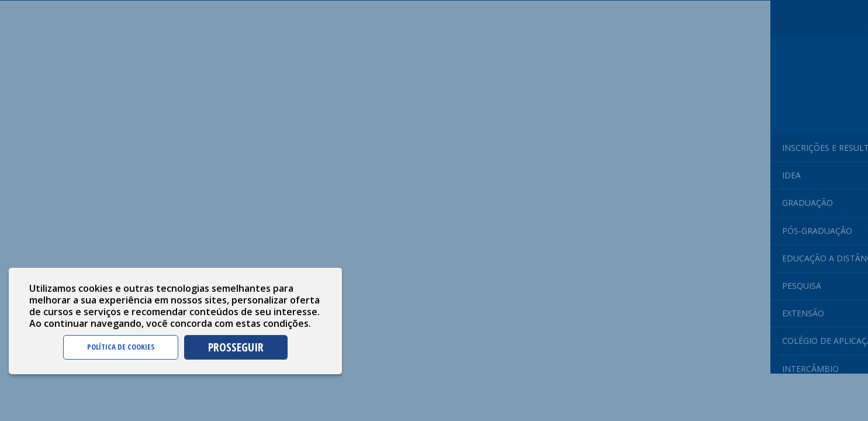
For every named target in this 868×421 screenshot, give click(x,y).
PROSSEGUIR (236, 347)
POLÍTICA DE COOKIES (121, 347)
